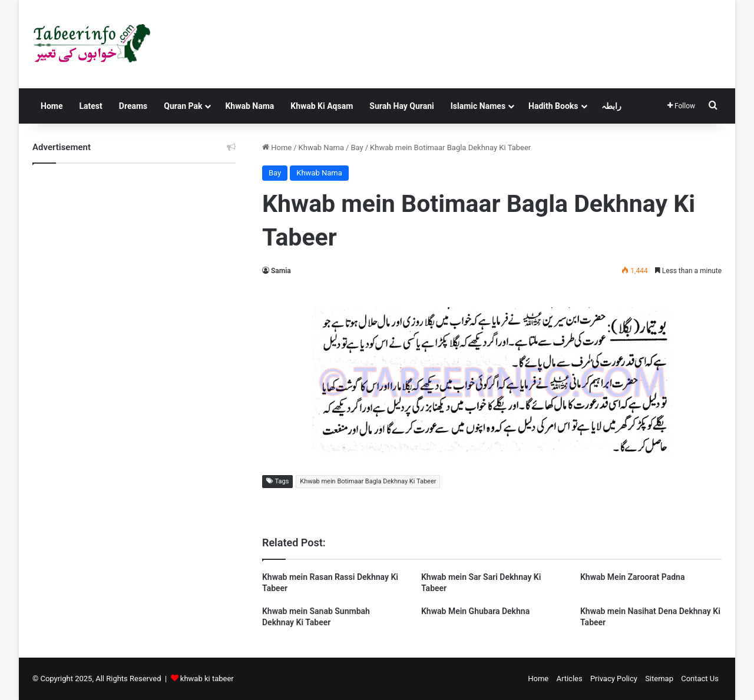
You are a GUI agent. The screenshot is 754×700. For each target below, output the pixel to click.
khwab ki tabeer (207, 679)
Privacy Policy (614, 679)
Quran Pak (183, 106)
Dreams (133, 106)
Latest (90, 106)
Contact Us (700, 679)
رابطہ (611, 106)
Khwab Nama (249, 106)
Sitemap (659, 679)
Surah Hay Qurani (401, 106)
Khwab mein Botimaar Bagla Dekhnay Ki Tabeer (368, 481)
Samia (281, 271)
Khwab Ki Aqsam (322, 106)
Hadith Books (553, 106)
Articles (569, 679)
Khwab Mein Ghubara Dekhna (475, 611)
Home (52, 106)
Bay (357, 147)
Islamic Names (478, 106)
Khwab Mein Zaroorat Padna (632, 577)
